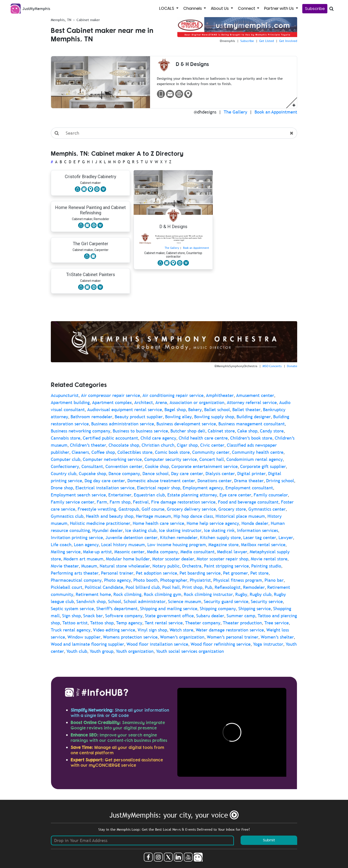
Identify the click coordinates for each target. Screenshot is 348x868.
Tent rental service (164, 623)
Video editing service (114, 630)
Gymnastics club (67, 516)
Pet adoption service (156, 573)
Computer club (66, 459)
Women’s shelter (277, 637)
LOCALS (167, 8)
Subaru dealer (210, 616)
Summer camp (241, 616)
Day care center (187, 474)
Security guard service (226, 601)
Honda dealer (255, 523)
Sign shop (71, 616)
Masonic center (129, 552)
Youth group (102, 651)
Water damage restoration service (230, 630)
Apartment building (70, 402)
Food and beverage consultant (248, 502)
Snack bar (93, 616)
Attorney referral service (252, 402)
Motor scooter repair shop (222, 559)
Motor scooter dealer (173, 559)
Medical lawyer (232, 552)
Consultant (92, 466)
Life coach (61, 545)
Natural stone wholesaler (125, 566)
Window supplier (84, 637)
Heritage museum (153, 516)
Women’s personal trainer (233, 637)
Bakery (195, 410)
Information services (258, 530)
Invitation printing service (77, 538)
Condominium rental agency (255, 459)
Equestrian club (149, 495)
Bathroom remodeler (91, 417)
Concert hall (212, 459)
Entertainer (120, 495)
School (115, 601)
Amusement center (255, 395)
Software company (124, 616)
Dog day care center (105, 481)
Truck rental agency (71, 630)
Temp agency (129, 623)
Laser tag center (260, 538)
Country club (64, 474)
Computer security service (171, 459)
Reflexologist (228, 587)
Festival (141, 502)
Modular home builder (128, 559)
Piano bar (274, 580)
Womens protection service (130, 637)
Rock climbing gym (163, 594)
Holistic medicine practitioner (100, 523)
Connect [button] (247, 8)
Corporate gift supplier (263, 466)
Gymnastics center (267, 509)
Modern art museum (83, 559)
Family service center (73, 502)
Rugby (241, 594)
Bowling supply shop (214, 417)
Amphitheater (220, 395)
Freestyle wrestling (97, 509)
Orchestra (192, 566)
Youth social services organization (190, 651)
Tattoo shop (102, 623)
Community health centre (258, 452)
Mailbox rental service (263, 545)
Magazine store (223, 545)
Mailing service (66, 552)
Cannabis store (66, 438)
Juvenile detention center (131, 538)
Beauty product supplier (139, 417)
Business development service (186, 424)
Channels (193, 8)
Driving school (280, 481)
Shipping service (255, 609)
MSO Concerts (272, 366)
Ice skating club (141, 530)
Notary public (166, 566)
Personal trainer (117, 573)
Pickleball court (67, 587)
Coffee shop (103, 452)
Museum (89, 566)
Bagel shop (175, 410)
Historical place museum (240, 516)
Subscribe (315, 9)
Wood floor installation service (157, 644)
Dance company (124, 474)
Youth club (77, 651)
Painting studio (266, 566)
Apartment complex (112, 402)
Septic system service (72, 609)
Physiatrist (200, 580)
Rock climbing (127, 594)
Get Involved (288, 41)
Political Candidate (104, 587)
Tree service (277, 623)
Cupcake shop (92, 474)
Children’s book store (251, 438)
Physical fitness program (238, 580)
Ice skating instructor (180, 530)
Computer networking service (112, 459)
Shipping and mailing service (169, 609)
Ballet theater (246, 410)
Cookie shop (157, 466)
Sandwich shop (91, 601)
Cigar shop (187, 445)
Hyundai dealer (108, 530)
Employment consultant (249, 488)
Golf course (153, 509)
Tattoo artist (75, 623)
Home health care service (158, 523)
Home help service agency (213, 523)
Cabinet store (221, 431)
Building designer (254, 417)
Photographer (174, 580)
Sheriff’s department (117, 609)
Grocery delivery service (191, 509)
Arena (161, 402)
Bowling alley (178, 417)
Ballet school (217, 410)
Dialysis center (220, 474)
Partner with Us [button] (279, 8)
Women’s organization (182, 637)
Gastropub (129, 509)
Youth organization (135, 651)
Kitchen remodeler (179, 538)
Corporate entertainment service (205, 466)
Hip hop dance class (193, 516)
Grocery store (232, 509)
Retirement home (93, 594)
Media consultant (198, 552)
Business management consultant (252, 424)
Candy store (272, 431)
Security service (267, 601)
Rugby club (261, 594)
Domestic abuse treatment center (161, 481)
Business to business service (140, 431)
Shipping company (218, 609)
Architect (144, 402)
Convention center (124, 466)
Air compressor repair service (111, 395)
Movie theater (65, 566)
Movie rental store (269, 559)
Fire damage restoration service (183, 502)
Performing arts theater (75, 573)
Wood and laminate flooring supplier (87, 644)
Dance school (156, 474)
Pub (209, 587)
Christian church (158, 445)
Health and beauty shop (110, 516)
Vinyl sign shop (152, 630)
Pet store (259, 573)
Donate (292, 366)
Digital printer (251, 474)
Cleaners (80, 452)
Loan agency (86, 545)
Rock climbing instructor (208, 594)
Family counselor (271, 495)
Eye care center (235, 495)
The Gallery (235, 112)
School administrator (145, 601)
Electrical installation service (105, 488)
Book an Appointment (276, 112)
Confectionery (65, 466)
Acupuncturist (65, 395)
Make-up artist (97, 552)
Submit (269, 840)
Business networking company (81, 431)
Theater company (203, 623)
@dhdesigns (205, 112)
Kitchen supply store (220, 538)
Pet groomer (235, 573)
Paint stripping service (226, 566)
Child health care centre (203, 438)
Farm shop (120, 502)
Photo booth (146, 580)
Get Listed (267, 41)
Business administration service (123, 424)
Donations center (215, 481)
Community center (211, 452)
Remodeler (254, 587)
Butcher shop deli (188, 431)
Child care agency (158, 438)
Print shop (192, 587)
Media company (162, 552)
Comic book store (172, 452)
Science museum (185, 601)
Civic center (212, 445)
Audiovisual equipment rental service (125, 410)
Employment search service (78, 495)
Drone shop (62, 488)
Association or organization (197, 402)
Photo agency (118, 580)
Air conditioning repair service (173, 395)
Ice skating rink (219, 530)
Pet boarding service (200, 573)
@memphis (227, 41)
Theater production (242, 623)
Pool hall (171, 587)
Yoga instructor (268, 644)
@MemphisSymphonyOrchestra (236, 366)
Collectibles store (135, 452)
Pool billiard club (143, 587)
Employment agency (203, 488)
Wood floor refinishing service (221, 644)
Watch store (181, 630)
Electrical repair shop (159, 488)
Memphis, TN (61, 20)
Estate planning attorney (192, 495)
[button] (294, 105)
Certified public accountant (110, 438)
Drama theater (249, 481)
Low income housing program (177, 545)
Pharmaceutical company (76, 580)
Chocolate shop (124, 445)
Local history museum (123, 545)
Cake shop (247, 431)
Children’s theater (88, 445)
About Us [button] (220, 8)
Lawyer (286, 538)
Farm (102, 502)
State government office (169, 616)
